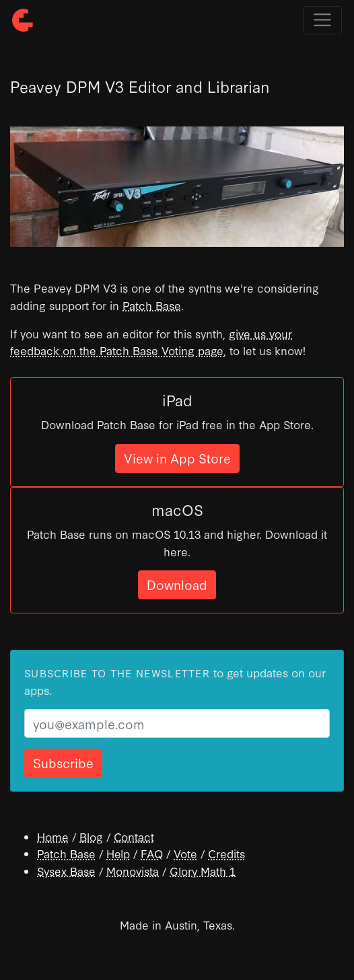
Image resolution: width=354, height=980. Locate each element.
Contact (134, 836)
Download (177, 584)
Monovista (133, 871)
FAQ (152, 853)
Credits (226, 853)
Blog (91, 836)
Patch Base (152, 305)
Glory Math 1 (203, 871)
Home (53, 836)
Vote (185, 853)
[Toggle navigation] (322, 20)
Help (118, 853)
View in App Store (177, 458)
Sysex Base (66, 871)
